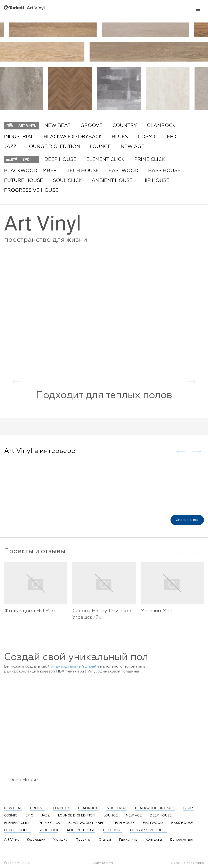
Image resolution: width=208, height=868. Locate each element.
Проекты (83, 840)
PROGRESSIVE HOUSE (31, 190)
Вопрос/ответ (182, 840)
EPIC (173, 137)
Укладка (60, 840)
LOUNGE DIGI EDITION (53, 147)
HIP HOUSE (156, 181)
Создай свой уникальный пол (76, 661)
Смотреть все (187, 522)
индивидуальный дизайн (75, 670)
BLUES (120, 137)
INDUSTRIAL (19, 137)
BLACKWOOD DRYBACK (73, 137)
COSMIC (147, 137)
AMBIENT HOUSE (112, 181)
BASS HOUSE (164, 171)
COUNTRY (125, 126)
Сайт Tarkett (103, 863)
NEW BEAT (57, 126)
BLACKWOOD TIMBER (30, 171)
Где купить (128, 840)
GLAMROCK (161, 126)
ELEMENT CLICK (105, 159)
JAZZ (10, 147)
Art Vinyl (24, 8)
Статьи (105, 840)
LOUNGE (100, 147)
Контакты (154, 840)
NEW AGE (132, 147)
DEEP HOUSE (60, 159)
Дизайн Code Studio (187, 863)
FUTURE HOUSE (24, 181)
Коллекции (36, 840)
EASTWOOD (123, 171)
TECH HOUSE (83, 171)
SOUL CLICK (67, 181)
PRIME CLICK (149, 159)
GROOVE (91, 126)
